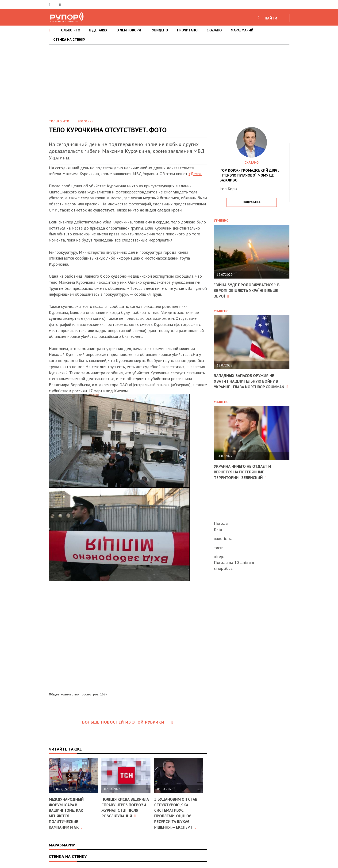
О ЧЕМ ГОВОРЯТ (130, 30)
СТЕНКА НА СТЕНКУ (69, 40)
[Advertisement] (169, 80)
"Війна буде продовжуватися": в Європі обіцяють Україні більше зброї (249, 290)
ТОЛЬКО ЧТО (70, 30)
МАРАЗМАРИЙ (242, 30)
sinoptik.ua (223, 568)
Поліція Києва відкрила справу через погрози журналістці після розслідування (126, 807)
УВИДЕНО (160, 30)
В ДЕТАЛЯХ (98, 30)
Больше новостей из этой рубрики (128, 722)
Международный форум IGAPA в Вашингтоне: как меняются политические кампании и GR (67, 813)
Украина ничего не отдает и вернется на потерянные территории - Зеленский (244, 476)
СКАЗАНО (214, 30)
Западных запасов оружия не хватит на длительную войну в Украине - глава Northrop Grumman (249, 383)
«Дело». (196, 174)
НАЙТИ (271, 18)
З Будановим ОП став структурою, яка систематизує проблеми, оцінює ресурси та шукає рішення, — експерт (177, 813)
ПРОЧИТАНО (187, 30)
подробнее (252, 202)
